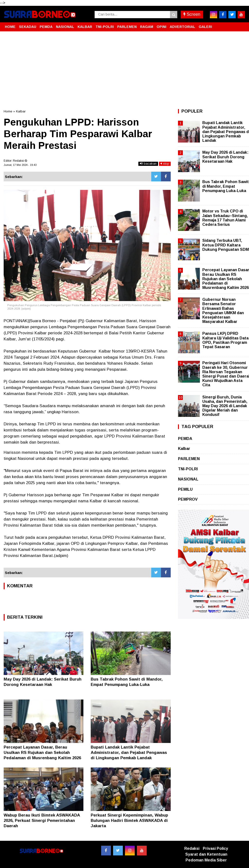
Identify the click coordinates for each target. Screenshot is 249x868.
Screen (192, 14)
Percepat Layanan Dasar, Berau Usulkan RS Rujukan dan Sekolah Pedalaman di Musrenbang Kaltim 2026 (42, 753)
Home (8, 111)
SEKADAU (28, 27)
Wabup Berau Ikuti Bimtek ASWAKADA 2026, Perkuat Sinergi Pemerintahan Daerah (42, 821)
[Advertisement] (124, 70)
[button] (240, 25)
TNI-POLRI (105, 27)
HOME (10, 27)
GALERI (205, 27)
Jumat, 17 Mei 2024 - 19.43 (20, 165)
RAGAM (147, 27)
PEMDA (46, 27)
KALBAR (85, 27)
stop (165, 164)
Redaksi (192, 848)
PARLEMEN (127, 27)
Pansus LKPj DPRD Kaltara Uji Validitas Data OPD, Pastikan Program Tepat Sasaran (225, 340)
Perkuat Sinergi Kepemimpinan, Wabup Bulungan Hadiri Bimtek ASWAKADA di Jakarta (129, 821)
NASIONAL (65, 27)
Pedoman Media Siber (206, 860)
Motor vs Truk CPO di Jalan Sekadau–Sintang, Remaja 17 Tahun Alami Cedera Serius (225, 218)
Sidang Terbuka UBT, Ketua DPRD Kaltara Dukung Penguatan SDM (226, 245)
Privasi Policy (215, 848)
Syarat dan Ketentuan (206, 854)
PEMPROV (188, 499)
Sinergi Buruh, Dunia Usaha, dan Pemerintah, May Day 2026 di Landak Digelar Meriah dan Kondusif (225, 406)
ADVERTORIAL (182, 27)
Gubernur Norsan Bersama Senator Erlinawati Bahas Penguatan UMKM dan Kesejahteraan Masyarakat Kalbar (223, 311)
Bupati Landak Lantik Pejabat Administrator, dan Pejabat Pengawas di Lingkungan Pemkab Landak (129, 753)
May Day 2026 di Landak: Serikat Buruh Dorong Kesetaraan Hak (225, 157)
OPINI (161, 27)
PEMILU (185, 489)
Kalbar (21, 111)
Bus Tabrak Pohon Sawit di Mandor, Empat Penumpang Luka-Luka (226, 186)
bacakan (148, 164)
